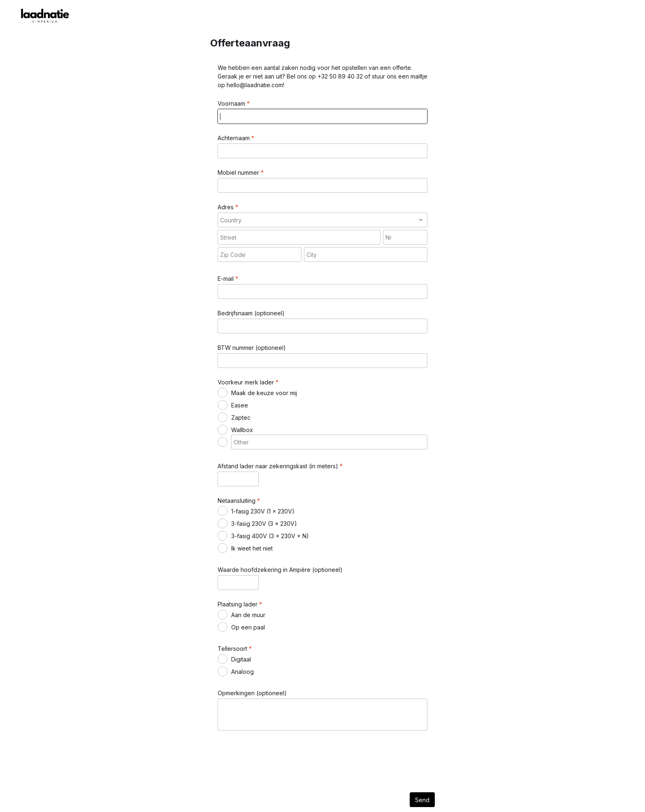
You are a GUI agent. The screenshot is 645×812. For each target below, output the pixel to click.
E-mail (226, 279)
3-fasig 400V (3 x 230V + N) (270, 536)
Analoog (242, 672)
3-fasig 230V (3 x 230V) (264, 524)
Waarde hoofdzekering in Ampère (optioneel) (280, 570)
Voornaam (232, 103)
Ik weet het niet (252, 548)
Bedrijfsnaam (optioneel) (251, 313)
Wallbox (242, 430)
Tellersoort (233, 649)
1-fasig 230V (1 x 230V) (263, 511)
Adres (226, 207)
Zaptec (241, 418)
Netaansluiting (237, 501)
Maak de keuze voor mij (264, 393)
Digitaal (241, 659)
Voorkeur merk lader (247, 382)
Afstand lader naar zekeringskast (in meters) (279, 466)
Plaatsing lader (238, 604)
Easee (240, 405)
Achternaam (234, 138)
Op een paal (248, 627)
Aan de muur (248, 615)
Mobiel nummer (239, 172)
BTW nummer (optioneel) (252, 348)
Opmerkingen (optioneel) (252, 693)
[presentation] (280, 756)
